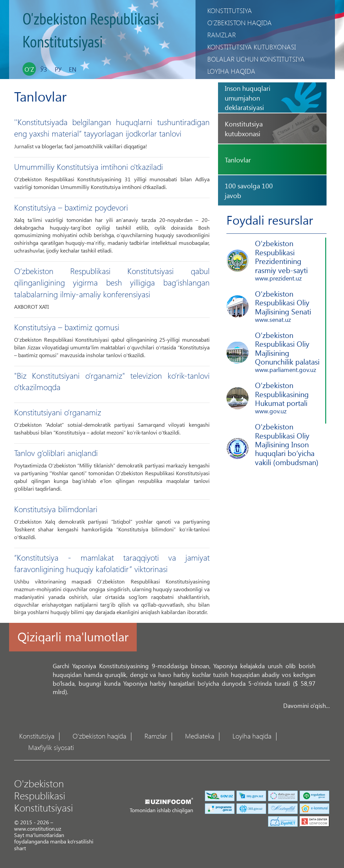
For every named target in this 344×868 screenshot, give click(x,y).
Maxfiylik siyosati (51, 747)
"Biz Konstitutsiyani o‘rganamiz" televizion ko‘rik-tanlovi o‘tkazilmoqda (112, 381)
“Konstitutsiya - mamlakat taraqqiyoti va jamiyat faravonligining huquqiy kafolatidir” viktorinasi (112, 563)
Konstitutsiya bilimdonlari (56, 509)
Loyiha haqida (231, 71)
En (73, 69)
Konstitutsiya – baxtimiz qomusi (67, 327)
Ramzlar (222, 34)
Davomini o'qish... (307, 705)
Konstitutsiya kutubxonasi (252, 47)
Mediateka (200, 735)
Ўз (44, 69)
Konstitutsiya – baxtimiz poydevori (71, 207)
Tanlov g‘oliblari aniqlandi (56, 453)
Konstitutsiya (230, 10)
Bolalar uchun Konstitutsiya (256, 59)
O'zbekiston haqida (240, 22)
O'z (29, 69)
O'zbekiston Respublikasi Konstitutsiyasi (91, 31)
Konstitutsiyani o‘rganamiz (58, 412)
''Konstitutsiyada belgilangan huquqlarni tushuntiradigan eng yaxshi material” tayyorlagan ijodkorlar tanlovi (112, 127)
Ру (58, 69)
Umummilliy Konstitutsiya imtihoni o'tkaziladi (89, 166)
